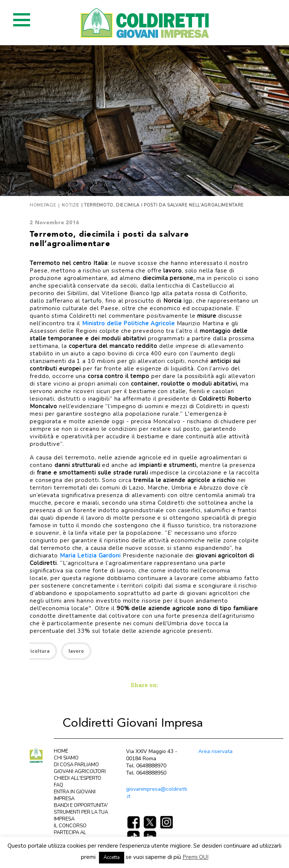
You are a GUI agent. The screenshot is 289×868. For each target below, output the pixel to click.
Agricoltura (36, 651)
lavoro (76, 651)
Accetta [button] (112, 857)
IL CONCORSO (70, 826)
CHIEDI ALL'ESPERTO (78, 778)
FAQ (59, 785)
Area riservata (215, 751)
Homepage (43, 205)
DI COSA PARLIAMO (76, 765)
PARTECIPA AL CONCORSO (70, 836)
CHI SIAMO (66, 758)
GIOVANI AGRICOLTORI (80, 772)
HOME (61, 751)
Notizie (71, 205)
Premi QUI (195, 857)
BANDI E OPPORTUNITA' (81, 805)
